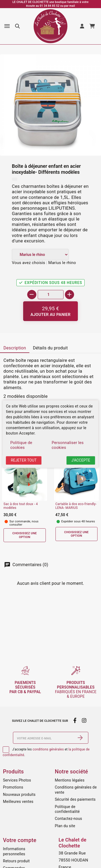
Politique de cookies (21, 445)
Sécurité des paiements (75, 799)
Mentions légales (70, 780)
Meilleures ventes (18, 802)
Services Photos (17, 780)
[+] (69, 295)
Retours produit (16, 861)
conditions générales (48, 749)
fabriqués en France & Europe (76, 689)
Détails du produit (50, 348)
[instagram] (84, 720)
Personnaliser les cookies (68, 445)
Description (15, 348)
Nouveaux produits (19, 794)
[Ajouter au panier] (50, 311)
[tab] (15, 348)
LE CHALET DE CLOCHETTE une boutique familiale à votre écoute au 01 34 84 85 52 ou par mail (50, 4)
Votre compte (20, 840)
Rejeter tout (24, 460)
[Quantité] (51, 294)
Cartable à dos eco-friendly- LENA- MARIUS (76, 506)
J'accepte (81, 460)
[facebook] (75, 720)
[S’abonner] (80, 738)
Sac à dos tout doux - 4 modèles (21, 506)
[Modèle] (40, 255)
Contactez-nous (69, 819)
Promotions (13, 787)
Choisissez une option (25, 535)
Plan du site (65, 826)
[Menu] (7, 26)
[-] (32, 295)
